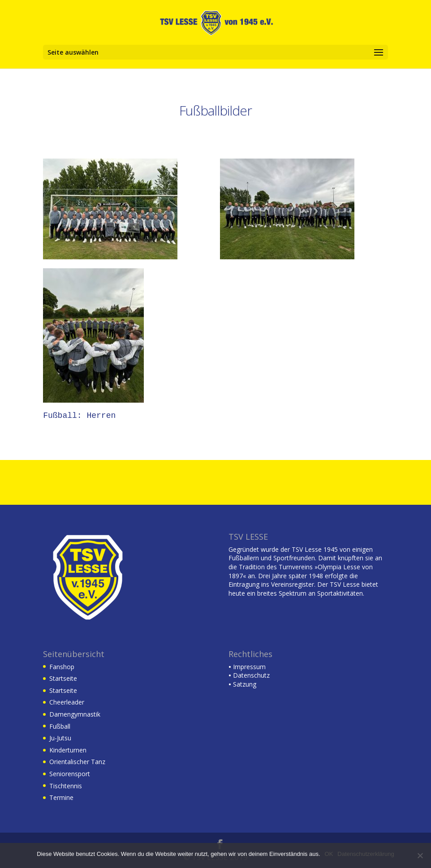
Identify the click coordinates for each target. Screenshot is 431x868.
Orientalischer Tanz (77, 762)
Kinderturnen (68, 750)
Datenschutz (249, 675)
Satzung (242, 684)
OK (329, 854)
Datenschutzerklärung (366, 854)
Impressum (247, 667)
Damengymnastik (75, 714)
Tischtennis (66, 786)
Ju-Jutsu (60, 738)
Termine (61, 797)
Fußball (60, 726)
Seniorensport (70, 774)
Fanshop (62, 667)
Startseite (63, 678)
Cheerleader (67, 702)
